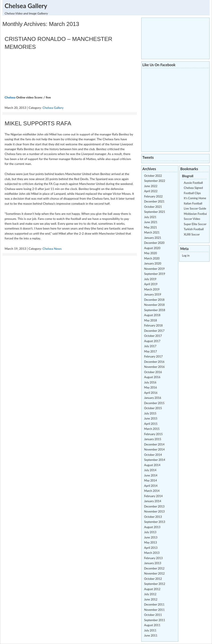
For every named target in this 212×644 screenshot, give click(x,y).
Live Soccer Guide (195, 208)
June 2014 (151, 475)
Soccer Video (192, 219)
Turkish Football (194, 229)
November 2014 (154, 449)
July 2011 (150, 630)
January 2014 (153, 501)
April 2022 (151, 191)
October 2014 (153, 455)
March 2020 (152, 258)
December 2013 (154, 506)
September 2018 (155, 310)
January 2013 (153, 563)
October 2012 (153, 579)
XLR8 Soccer (192, 234)
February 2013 (153, 558)
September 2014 (155, 460)
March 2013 (152, 553)
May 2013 (151, 542)
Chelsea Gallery (26, 6)
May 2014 (151, 480)
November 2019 (154, 269)
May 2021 (151, 227)
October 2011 (153, 615)
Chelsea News (52, 249)
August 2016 (152, 377)
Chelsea (10, 97)
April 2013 (151, 548)
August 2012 (152, 589)
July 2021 (150, 217)
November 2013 (154, 511)
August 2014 (152, 465)
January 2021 (153, 238)
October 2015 (153, 408)
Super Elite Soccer (195, 224)
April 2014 (151, 486)
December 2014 (154, 444)
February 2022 (153, 196)
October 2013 (153, 517)
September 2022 (155, 181)
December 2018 (154, 300)
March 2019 (152, 289)
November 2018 (154, 305)
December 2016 (154, 362)
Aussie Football (193, 183)
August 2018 (152, 315)
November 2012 (154, 573)
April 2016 (151, 393)
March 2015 (152, 429)
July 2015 (150, 413)
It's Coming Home (195, 198)
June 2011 (151, 635)
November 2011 (154, 610)
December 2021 (154, 201)
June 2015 (151, 418)
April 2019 (151, 284)
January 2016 (153, 398)
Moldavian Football (196, 214)
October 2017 (153, 336)
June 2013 (151, 537)
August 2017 (152, 341)
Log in (186, 255)
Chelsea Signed (193, 188)
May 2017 (151, 351)
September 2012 (155, 584)
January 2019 (153, 294)
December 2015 (154, 403)
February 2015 (153, 434)
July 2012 (150, 594)
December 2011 (154, 604)
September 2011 (155, 620)
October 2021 (153, 207)
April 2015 (151, 424)
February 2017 (153, 356)
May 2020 (151, 253)
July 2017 (150, 346)
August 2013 (152, 527)
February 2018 (153, 325)
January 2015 (153, 439)
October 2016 (153, 372)
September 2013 (155, 522)
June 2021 (151, 222)
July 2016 (150, 382)
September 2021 (155, 212)
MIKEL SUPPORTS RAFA (38, 123)
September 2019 (155, 274)
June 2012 (151, 599)
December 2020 (154, 243)
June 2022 (151, 186)
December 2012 (154, 568)
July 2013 (150, 532)
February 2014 (153, 496)
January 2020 (153, 263)
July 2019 (150, 279)
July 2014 (150, 470)
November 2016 (154, 367)
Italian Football (193, 203)
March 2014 (152, 491)
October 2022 (153, 176)
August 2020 (152, 248)
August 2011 (152, 625)
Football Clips (192, 193)
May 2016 (151, 387)
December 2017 (154, 331)
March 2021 (152, 232)
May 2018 (151, 320)
